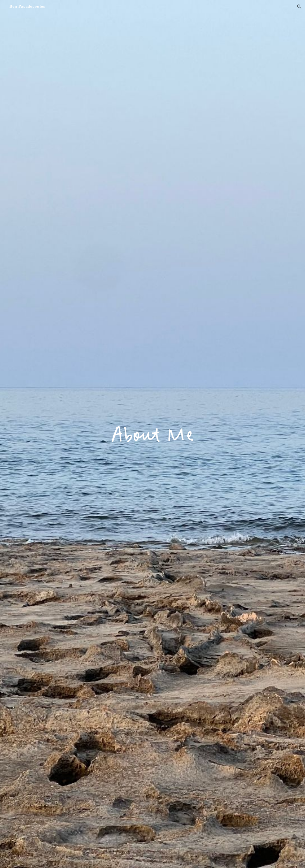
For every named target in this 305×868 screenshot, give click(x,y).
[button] (299, 7)
